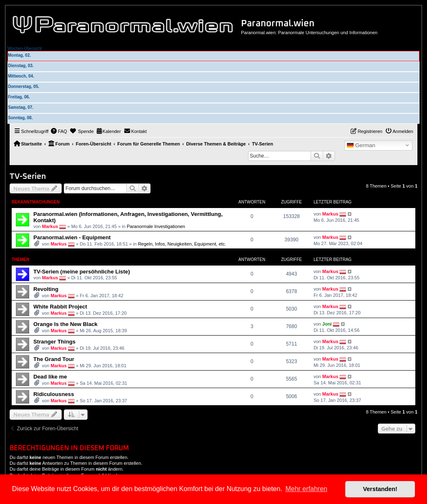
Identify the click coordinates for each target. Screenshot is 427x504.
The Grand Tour (54, 359)
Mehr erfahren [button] (306, 489)
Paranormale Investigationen (156, 226)
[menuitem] (59, 131)
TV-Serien (28, 177)
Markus (50, 226)
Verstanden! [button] (380, 489)
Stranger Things (54, 342)
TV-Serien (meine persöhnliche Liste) (82, 272)
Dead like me (50, 377)
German (361, 145)
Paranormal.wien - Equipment (72, 237)
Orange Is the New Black (65, 324)
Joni (327, 324)
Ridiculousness (54, 394)
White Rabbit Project (60, 307)
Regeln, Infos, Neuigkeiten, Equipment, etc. (182, 244)
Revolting (46, 289)
